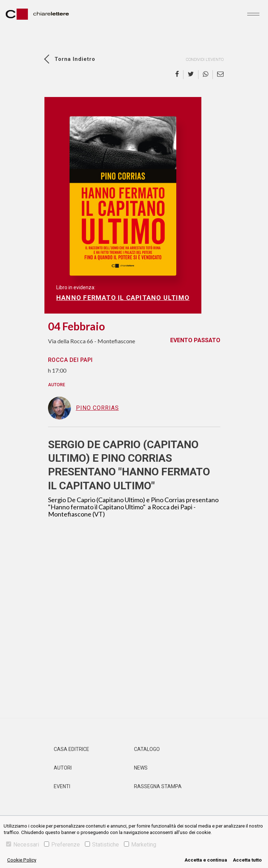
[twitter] (191, 75)
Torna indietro (75, 59)
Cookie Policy (22, 860)
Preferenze (62, 845)
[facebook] (179, 75)
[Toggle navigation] (253, 14)
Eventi (62, 786)
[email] (218, 75)
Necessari (23, 845)
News (141, 768)
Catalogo (147, 749)
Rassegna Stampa (158, 786)
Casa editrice (71, 749)
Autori (63, 768)
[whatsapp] (206, 75)
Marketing (140, 845)
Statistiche (102, 845)
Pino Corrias (83, 408)
